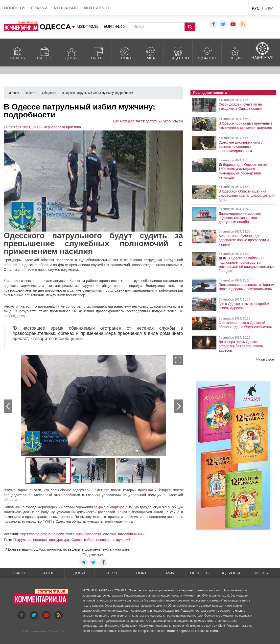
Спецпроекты (228, 8)
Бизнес (44, 53)
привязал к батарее (154, 490)
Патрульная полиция (30, 540)
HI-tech (98, 53)
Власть (17, 53)
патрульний (121, 540)
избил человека (97, 540)
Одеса (77, 540)
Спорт (125, 53)
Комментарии (36, 631)
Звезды (235, 53)
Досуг (71, 53)
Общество (178, 53)
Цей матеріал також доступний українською (148, 121)
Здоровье (207, 53)
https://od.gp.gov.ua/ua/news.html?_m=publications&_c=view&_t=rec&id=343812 (83, 534)
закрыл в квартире (109, 507)
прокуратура (59, 540)
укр (269, 8)
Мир (151, 53)
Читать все (265, 359)
